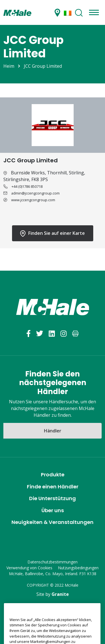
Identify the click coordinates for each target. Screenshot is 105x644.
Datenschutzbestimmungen (53, 562)
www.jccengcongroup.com (33, 200)
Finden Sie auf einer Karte (53, 233)
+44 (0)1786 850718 (27, 186)
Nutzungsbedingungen (78, 568)
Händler (53, 431)
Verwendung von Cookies (29, 568)
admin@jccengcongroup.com (35, 193)
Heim (9, 66)
